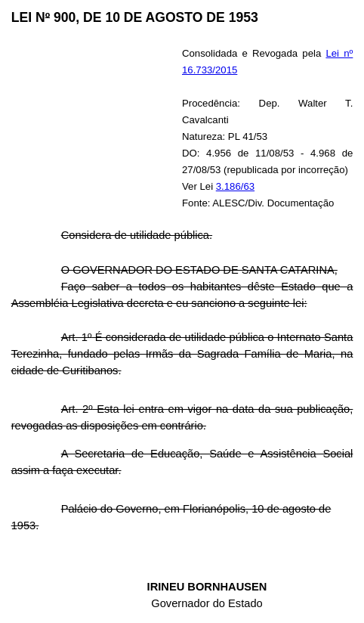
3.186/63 (235, 186)
